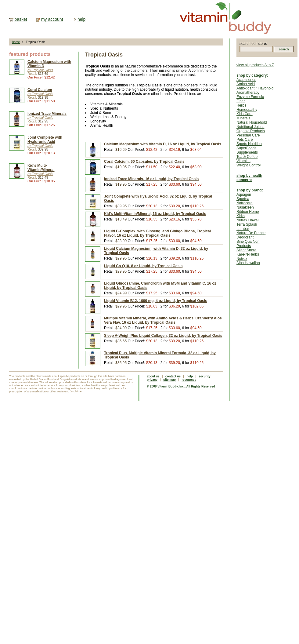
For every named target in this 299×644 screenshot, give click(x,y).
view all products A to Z (255, 65)
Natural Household (252, 122)
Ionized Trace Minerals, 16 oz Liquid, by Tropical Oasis (151, 179)
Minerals (243, 118)
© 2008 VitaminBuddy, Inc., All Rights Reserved (181, 386)
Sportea (243, 199)
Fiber (241, 101)
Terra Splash (247, 224)
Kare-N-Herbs (248, 254)
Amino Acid (246, 84)
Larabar (243, 229)
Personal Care (248, 135)
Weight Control (249, 165)
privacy (152, 380)
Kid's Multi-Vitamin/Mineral (41, 168)
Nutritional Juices (250, 127)
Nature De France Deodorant (251, 235)
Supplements (247, 152)
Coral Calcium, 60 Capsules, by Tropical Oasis (144, 162)
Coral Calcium (40, 90)
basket (21, 19)
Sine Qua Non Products (248, 244)
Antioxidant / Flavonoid (255, 88)
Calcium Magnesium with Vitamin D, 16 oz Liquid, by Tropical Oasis (163, 144)
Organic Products (251, 131)
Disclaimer (76, 391)
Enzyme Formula (250, 97)
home (16, 42)
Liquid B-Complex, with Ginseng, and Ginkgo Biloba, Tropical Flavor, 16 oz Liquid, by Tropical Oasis (157, 233)
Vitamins (243, 161)
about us (153, 376)
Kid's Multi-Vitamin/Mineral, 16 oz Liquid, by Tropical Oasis (155, 214)
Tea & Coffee (247, 157)
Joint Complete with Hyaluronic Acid (45, 140)
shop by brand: (250, 190)
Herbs (241, 105)
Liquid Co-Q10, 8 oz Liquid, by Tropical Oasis (143, 266)
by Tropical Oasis (40, 70)
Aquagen (244, 195)
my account (52, 19)
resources (189, 380)
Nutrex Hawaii (248, 220)
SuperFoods (246, 148)
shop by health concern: (249, 178)
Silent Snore (246, 250)
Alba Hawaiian (248, 263)
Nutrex (242, 259)
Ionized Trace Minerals (47, 114)
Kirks (241, 216)
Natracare (245, 203)
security (204, 376)
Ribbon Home (248, 212)
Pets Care (245, 140)
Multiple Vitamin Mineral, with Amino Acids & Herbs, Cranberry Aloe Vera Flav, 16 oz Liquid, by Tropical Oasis (163, 320)
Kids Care (245, 114)
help (81, 19)
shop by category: (252, 75)
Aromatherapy (248, 93)
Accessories (246, 80)
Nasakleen (245, 207)
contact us (173, 376)
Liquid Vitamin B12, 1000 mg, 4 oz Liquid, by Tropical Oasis (156, 301)
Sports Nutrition (249, 144)
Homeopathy (247, 110)
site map (169, 380)
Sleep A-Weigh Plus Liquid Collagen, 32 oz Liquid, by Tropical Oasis (163, 336)
